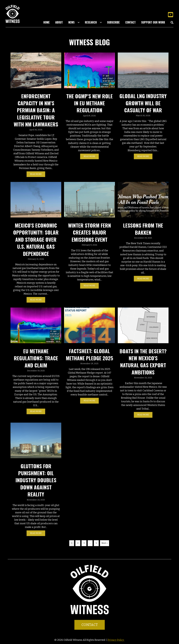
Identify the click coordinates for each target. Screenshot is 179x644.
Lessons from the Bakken (143, 229)
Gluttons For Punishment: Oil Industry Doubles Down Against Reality (36, 480)
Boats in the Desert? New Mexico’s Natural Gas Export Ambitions (143, 362)
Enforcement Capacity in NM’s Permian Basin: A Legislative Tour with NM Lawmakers (36, 110)
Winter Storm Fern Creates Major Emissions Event (89, 232)
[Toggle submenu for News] (79, 22)
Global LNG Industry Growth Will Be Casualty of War (143, 103)
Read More (38, 174)
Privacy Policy (116, 640)
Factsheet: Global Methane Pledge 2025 (89, 354)
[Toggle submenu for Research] (101, 22)
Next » (105, 543)
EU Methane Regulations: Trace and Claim (36, 358)
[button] (170, 15)
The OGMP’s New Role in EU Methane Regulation (89, 103)
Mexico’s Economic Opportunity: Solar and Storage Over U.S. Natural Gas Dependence (36, 239)
